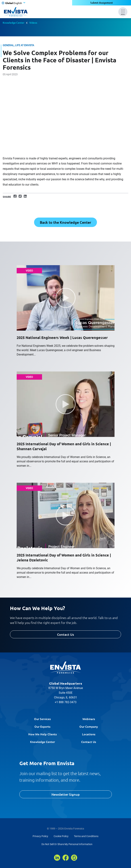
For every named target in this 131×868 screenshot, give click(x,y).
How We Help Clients (42, 734)
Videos (33, 23)
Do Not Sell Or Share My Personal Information (67, 844)
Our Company (89, 726)
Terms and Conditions (86, 836)
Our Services (42, 719)
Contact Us (65, 634)
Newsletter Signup (66, 794)
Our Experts (42, 726)
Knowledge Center (13, 23)
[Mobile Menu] (123, 12)
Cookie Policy (61, 836)
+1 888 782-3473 (66, 702)
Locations (89, 734)
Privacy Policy (40, 836)
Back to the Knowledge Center (65, 222)
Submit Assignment (102, 3)
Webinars (89, 719)
